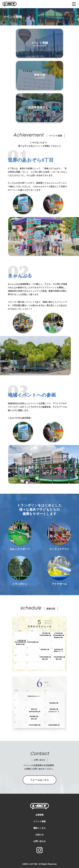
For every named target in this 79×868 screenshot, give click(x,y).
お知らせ (39, 835)
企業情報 (39, 815)
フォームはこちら (39, 780)
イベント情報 (39, 821)
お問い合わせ (39, 841)
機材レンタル (39, 828)
